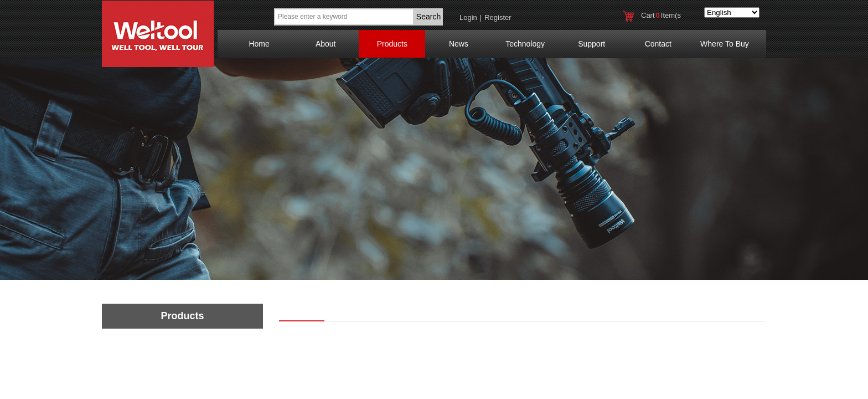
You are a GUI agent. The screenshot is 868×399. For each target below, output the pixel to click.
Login (468, 17)
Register (498, 17)
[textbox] (344, 17)
